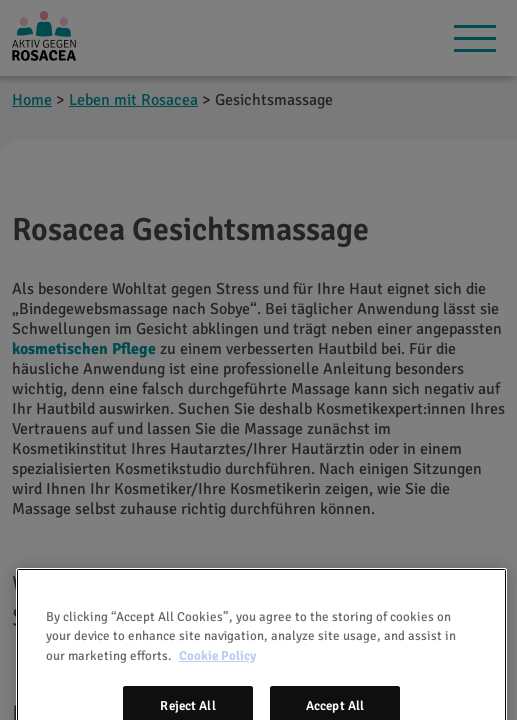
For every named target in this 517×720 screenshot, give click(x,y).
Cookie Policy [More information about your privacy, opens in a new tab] (217, 670)
